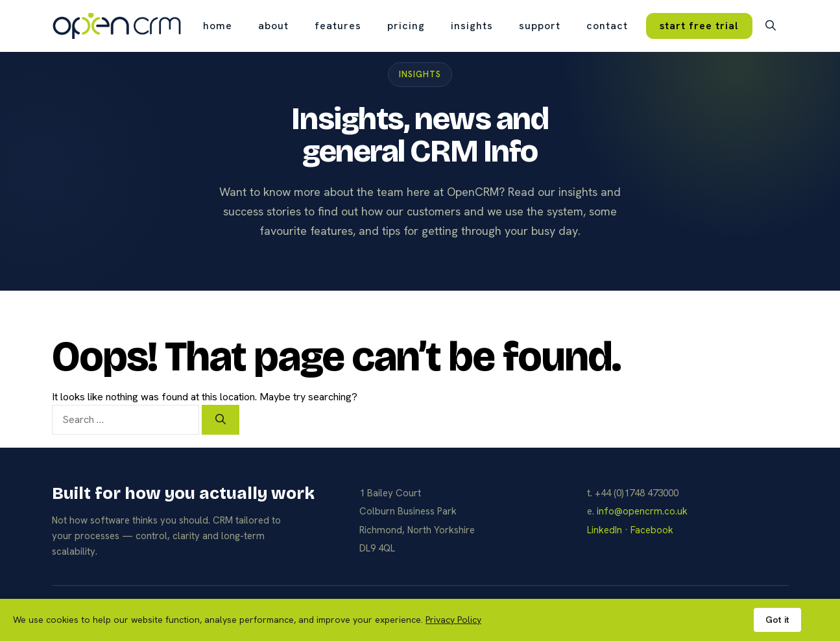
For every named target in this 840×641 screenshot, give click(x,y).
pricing (406, 26)
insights (472, 26)
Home (218, 26)
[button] (771, 26)
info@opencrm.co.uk (642, 511)
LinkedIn (605, 530)
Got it (777, 620)
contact (607, 26)
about (273, 26)
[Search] (221, 420)
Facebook (652, 530)
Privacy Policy (453, 620)
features (338, 26)
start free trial (699, 26)
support (540, 26)
